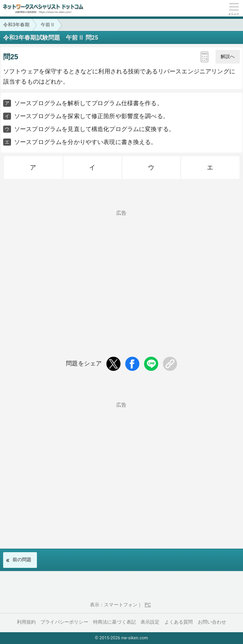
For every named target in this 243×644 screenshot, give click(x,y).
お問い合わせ (212, 622)
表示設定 (150, 622)
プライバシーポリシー (64, 622)
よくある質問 (179, 622)
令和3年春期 (16, 25)
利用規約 (26, 622)
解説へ (228, 57)
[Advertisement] (121, 270)
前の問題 (22, 560)
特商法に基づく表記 (114, 622)
